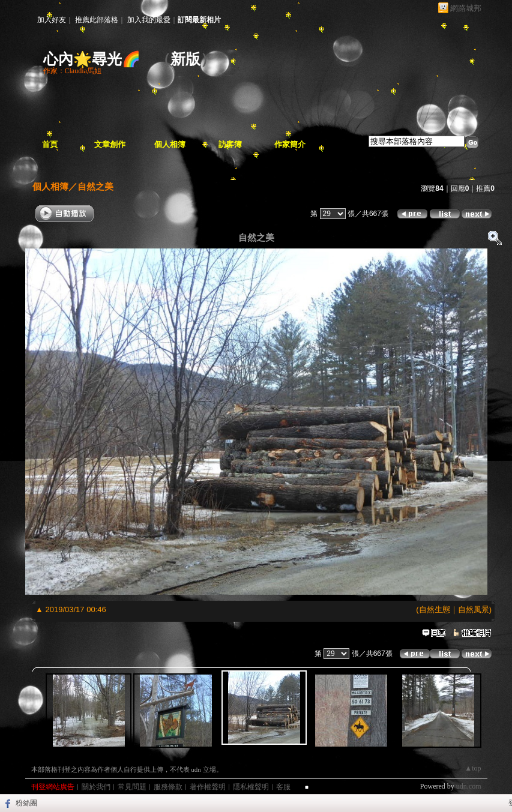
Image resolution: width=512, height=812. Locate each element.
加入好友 (52, 20)
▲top (473, 768)
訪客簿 (230, 144)
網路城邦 (466, 8)
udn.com (469, 786)
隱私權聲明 (251, 787)
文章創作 (110, 144)
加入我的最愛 (149, 20)
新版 (185, 59)
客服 (283, 787)
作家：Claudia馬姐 (72, 71)
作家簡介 (290, 144)
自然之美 (95, 186)
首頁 (50, 144)
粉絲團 (26, 803)
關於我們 (96, 787)
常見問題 (132, 787)
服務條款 (168, 787)
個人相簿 (170, 144)
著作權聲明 (208, 787)
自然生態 (435, 609)
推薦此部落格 (97, 20)
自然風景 (474, 609)
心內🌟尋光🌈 (92, 59)
